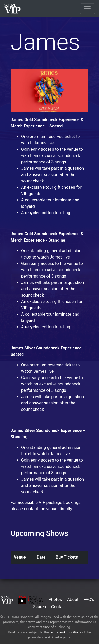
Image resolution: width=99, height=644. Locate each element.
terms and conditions (65, 632)
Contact (59, 607)
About (73, 599)
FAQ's (89, 599)
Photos (55, 599)
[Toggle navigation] (87, 9)
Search (39, 607)
